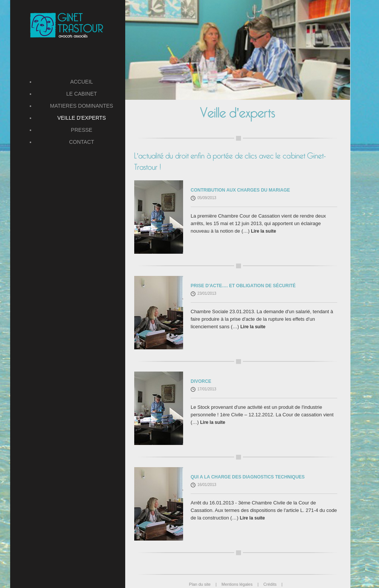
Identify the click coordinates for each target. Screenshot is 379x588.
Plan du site (205, 584)
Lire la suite (263, 231)
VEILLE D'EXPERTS (81, 118)
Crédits (273, 584)
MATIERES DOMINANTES (82, 106)
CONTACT (82, 142)
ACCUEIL (82, 82)
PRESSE (82, 130)
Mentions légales (243, 584)
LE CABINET (82, 94)
